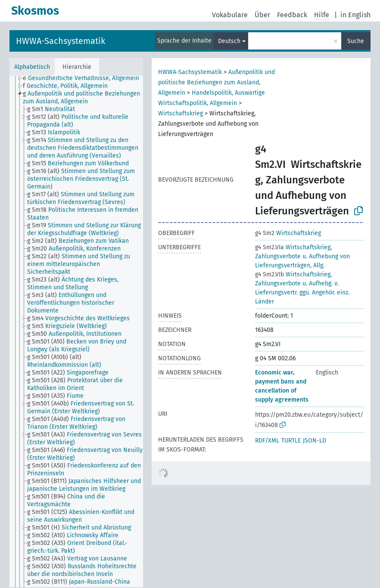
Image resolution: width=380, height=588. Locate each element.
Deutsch (229, 41)
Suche (356, 41)
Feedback (292, 15)
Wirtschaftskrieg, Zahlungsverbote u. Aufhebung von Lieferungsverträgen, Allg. (302, 256)
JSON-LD (315, 441)
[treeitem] (85, 78)
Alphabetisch (32, 67)
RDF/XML (267, 441)
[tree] (76, 331)
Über (262, 15)
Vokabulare (230, 15)
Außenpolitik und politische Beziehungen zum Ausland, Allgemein (216, 82)
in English (355, 15)
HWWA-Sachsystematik (61, 41)
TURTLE (291, 441)
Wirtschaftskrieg (181, 113)
